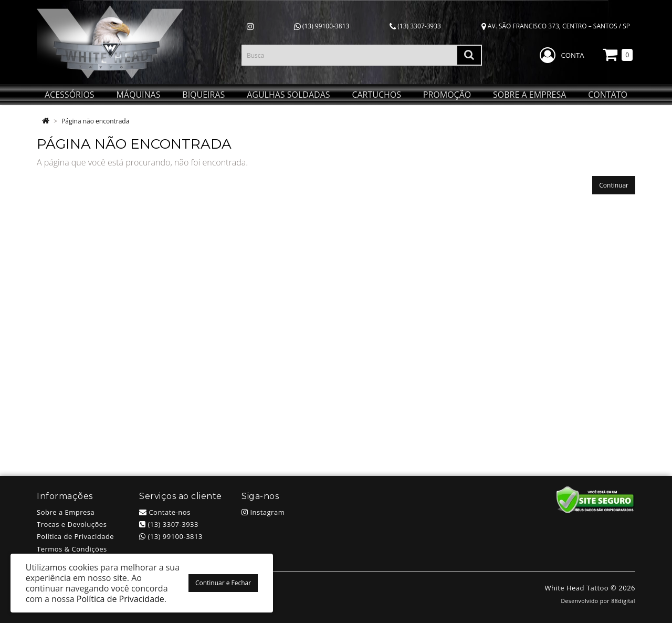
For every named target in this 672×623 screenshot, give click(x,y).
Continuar (614, 185)
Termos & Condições (72, 549)
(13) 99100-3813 (322, 26)
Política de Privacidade (75, 536)
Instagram (263, 512)
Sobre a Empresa (66, 512)
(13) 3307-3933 (415, 26)
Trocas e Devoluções (72, 524)
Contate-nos (165, 512)
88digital (623, 601)
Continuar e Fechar (223, 583)
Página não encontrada (95, 121)
